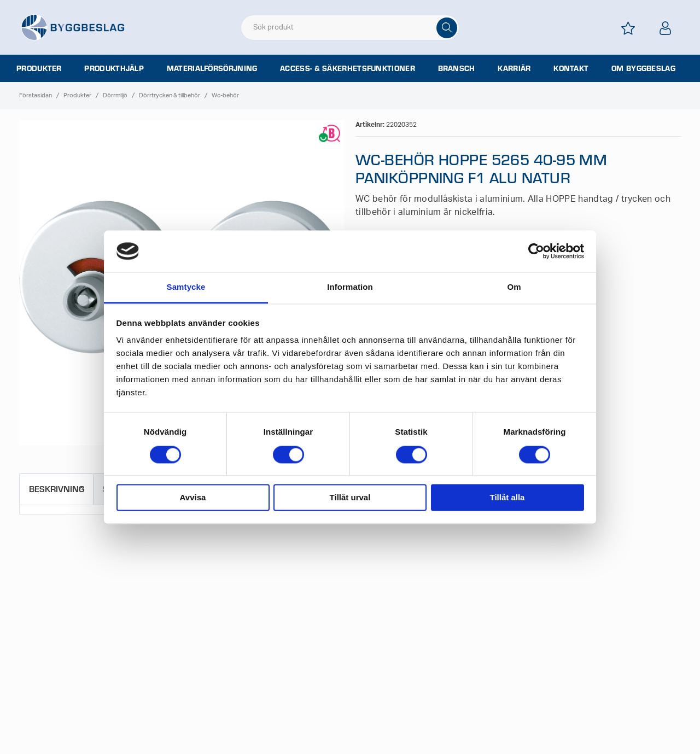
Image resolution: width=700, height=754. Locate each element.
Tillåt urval (350, 498)
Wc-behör (225, 95)
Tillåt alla (507, 498)
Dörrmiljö (115, 95)
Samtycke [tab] (186, 287)
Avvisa (193, 498)
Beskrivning (57, 489)
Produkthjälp (114, 68)
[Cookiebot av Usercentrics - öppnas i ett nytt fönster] (536, 251)
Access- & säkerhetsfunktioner (348, 68)
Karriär (514, 68)
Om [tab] (514, 287)
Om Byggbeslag (643, 68)
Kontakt (571, 68)
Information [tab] (350, 287)
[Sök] (447, 28)
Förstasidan (36, 95)
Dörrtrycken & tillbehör (170, 95)
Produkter (39, 68)
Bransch (457, 68)
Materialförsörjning (212, 68)
